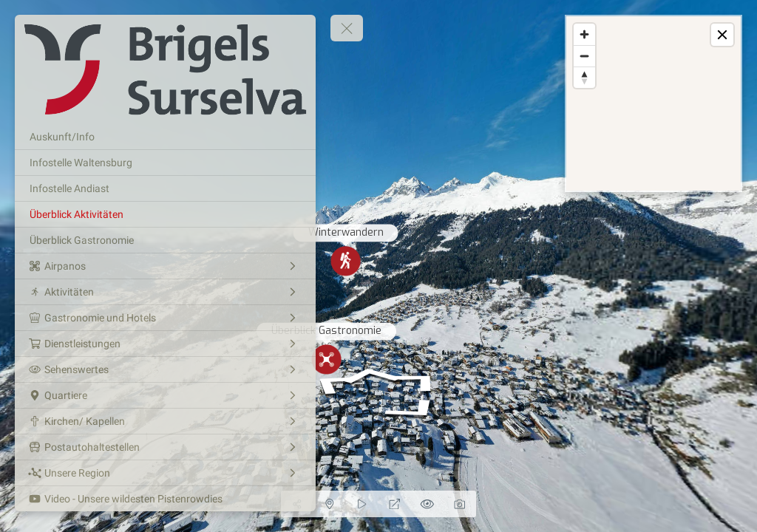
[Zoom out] (584, 56)
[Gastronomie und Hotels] (165, 318)
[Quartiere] (165, 395)
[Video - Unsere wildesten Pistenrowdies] (165, 499)
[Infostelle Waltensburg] (165, 163)
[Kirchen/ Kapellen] (165, 421)
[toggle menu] (347, 28)
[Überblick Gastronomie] (165, 240)
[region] (654, 103)
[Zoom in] (584, 34)
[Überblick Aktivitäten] (165, 214)
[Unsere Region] (165, 473)
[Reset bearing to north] (584, 77)
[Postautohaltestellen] (165, 447)
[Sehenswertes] (165, 369)
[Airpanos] (165, 266)
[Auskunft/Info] (165, 137)
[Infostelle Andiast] (165, 188)
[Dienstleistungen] (165, 344)
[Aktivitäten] (165, 292)
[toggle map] (722, 35)
